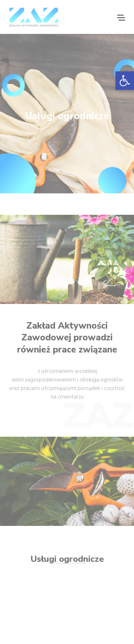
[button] (125, 81)
